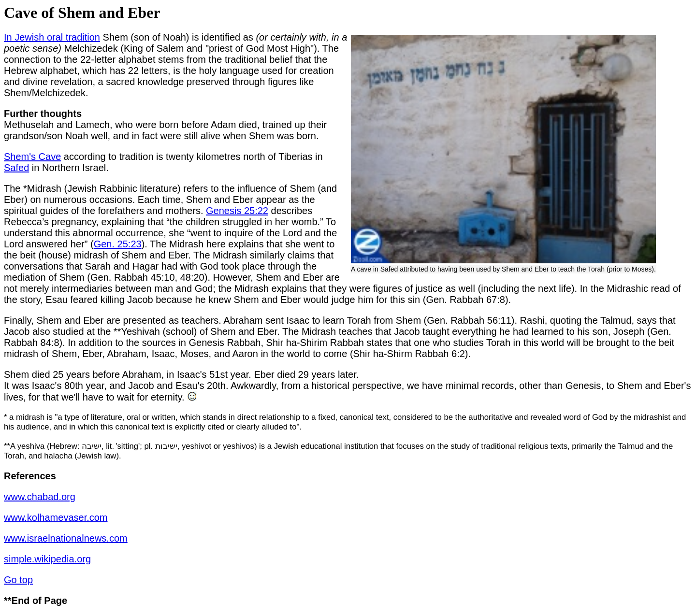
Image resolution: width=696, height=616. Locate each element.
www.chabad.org (40, 497)
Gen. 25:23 (118, 244)
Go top (18, 580)
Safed (16, 168)
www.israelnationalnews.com (66, 538)
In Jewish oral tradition (52, 37)
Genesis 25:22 (237, 211)
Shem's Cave (32, 157)
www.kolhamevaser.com (56, 517)
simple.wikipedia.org (47, 559)
